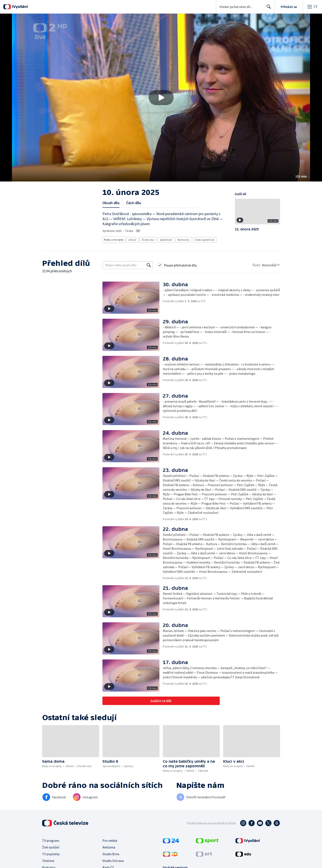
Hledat (268, 8)
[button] (161, 98)
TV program (51, 839)
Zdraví (131, 239)
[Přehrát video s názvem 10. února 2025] (161, 98)
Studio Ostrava (113, 859)
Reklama (109, 846)
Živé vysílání (51, 846)
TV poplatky (51, 853)
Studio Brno (111, 853)
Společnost (164, 239)
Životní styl (147, 239)
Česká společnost (203, 239)
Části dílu (134, 203)
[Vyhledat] (149, 264)
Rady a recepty (113, 239)
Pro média (110, 839)
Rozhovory (182, 239)
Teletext (48, 859)
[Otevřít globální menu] (312, 7)
